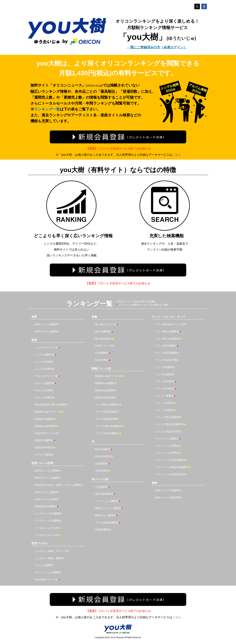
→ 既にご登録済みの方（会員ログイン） (156, 47)
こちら (177, 155)
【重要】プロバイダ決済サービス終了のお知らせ (119, 148)
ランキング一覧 (47, 109)
